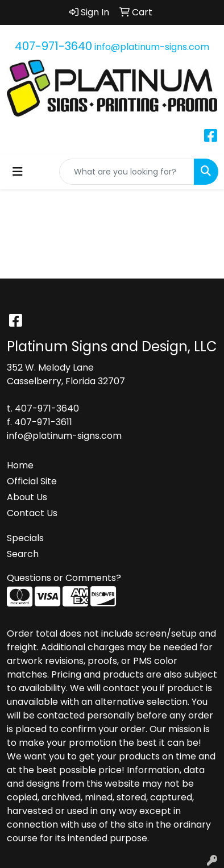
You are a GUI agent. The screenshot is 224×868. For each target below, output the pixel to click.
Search (23, 554)
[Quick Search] (127, 172)
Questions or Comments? (64, 578)
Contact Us (32, 513)
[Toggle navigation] (18, 172)
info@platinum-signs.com (152, 47)
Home (20, 465)
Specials (25, 538)
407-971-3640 (53, 46)
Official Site (32, 481)
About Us (27, 497)
